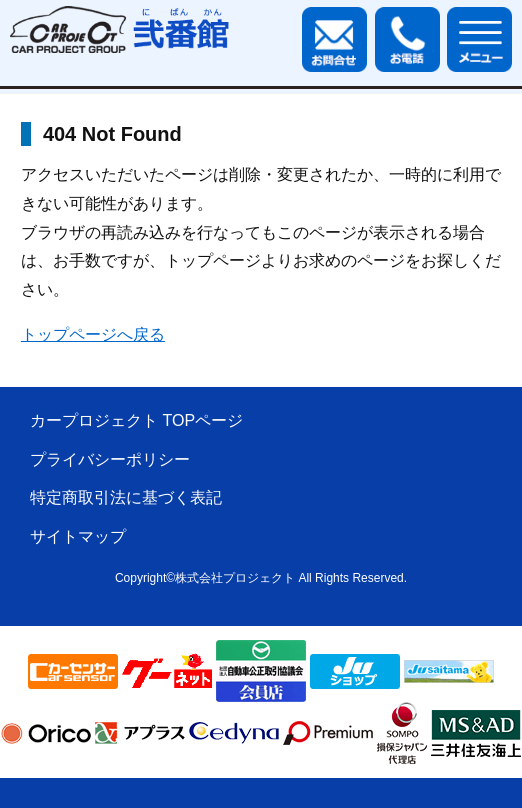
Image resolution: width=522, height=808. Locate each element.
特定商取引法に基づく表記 (126, 497)
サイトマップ (78, 536)
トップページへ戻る (93, 334)
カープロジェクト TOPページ (136, 420)
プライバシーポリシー (110, 459)
